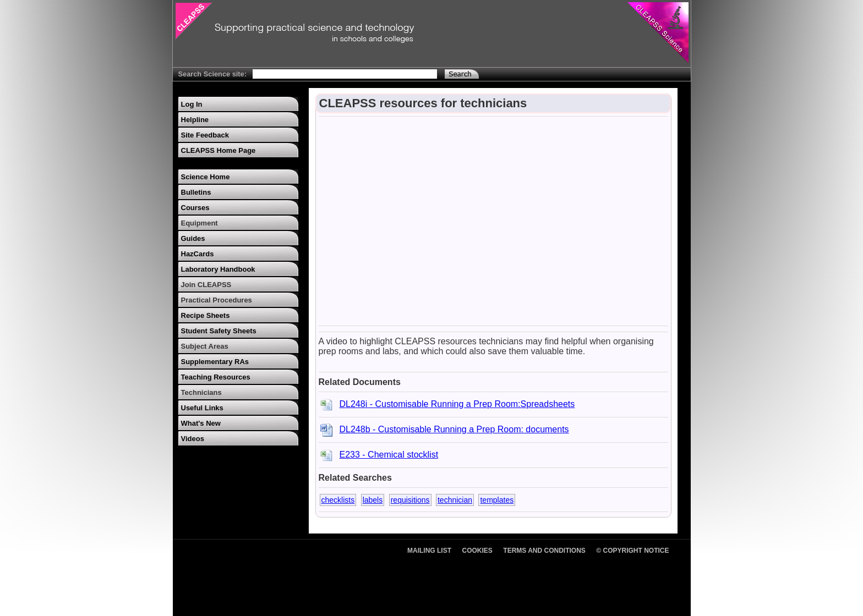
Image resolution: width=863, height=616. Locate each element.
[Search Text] (345, 74)
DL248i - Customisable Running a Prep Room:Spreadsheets (457, 404)
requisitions (410, 500)
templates (497, 500)
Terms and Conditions (544, 551)
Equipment (200, 223)
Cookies (477, 551)
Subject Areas (205, 346)
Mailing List (429, 551)
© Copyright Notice (632, 551)
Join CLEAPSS (206, 285)
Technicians (201, 392)
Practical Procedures (217, 300)
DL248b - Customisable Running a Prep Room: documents (454, 429)
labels (373, 500)
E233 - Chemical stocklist (389, 455)
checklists (338, 500)
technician (455, 500)
